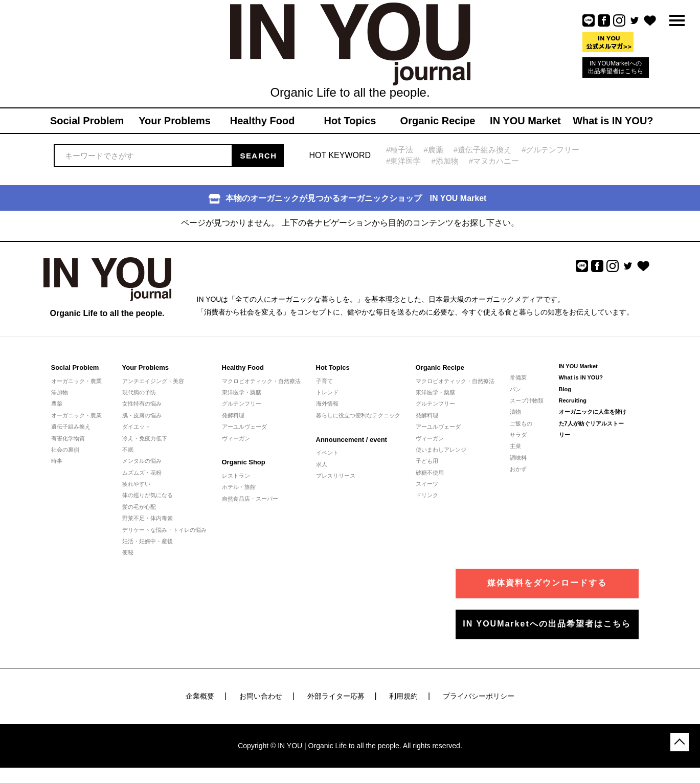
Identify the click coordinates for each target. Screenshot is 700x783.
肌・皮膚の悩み (142, 415)
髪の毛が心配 (139, 507)
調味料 (518, 458)
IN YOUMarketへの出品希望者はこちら (616, 67)
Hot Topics (333, 367)
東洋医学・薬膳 (242, 392)
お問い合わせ (261, 696)
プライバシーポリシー (479, 696)
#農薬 (433, 150)
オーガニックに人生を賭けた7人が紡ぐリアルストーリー (593, 423)
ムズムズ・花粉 (142, 473)
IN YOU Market (578, 366)
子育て (324, 381)
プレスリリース (336, 476)
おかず (518, 469)
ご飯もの (521, 423)
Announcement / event (352, 440)
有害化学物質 (68, 438)
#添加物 (445, 161)
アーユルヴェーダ (244, 427)
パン (515, 389)
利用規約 (403, 696)
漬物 (515, 412)
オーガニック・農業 (76, 381)
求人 (322, 464)
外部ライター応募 (336, 696)
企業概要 (200, 696)
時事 (57, 461)
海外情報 (327, 404)
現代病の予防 (139, 392)
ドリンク (427, 495)
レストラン (236, 476)
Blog (565, 389)
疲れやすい (136, 484)
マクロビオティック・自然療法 (261, 381)
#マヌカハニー (494, 161)
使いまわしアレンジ (441, 450)
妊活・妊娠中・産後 (148, 541)
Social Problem (75, 367)
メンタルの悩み (142, 461)
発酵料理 (233, 415)
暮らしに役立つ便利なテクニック (358, 415)
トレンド (327, 392)
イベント (327, 453)
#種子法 (400, 150)
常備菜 (518, 377)
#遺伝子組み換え (482, 150)
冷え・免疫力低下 (145, 438)
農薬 (57, 404)
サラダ (518, 435)
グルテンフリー (242, 404)
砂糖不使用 (430, 473)
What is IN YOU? (581, 377)
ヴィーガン (236, 438)
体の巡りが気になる (148, 495)
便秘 (128, 552)
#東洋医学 (403, 161)
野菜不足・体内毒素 (148, 518)
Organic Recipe (440, 367)
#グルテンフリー (550, 150)
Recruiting (573, 400)
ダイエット (136, 427)
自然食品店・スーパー (250, 499)
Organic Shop (244, 462)
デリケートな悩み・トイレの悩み (164, 530)
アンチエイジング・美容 (153, 381)
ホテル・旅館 (239, 487)
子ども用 (427, 461)
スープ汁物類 (527, 400)
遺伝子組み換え (71, 427)
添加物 (60, 392)
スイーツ (427, 484)
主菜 (515, 446)
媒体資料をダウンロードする (547, 583)
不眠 (128, 450)
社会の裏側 (65, 450)
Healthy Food (243, 367)
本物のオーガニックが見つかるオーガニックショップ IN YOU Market (348, 199)
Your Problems (146, 367)
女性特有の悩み (142, 404)
